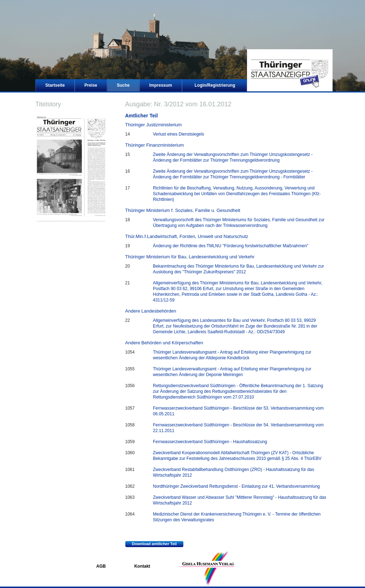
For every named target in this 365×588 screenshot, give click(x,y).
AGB (101, 566)
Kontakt (142, 566)
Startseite (55, 85)
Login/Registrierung (215, 85)
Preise (91, 85)
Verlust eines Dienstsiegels (178, 134)
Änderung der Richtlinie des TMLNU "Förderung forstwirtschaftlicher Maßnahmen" (231, 246)
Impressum (161, 85)
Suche (123, 85)
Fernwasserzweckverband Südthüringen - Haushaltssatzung (210, 442)
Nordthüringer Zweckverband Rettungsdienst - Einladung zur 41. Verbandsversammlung (236, 486)
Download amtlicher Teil (151, 544)
